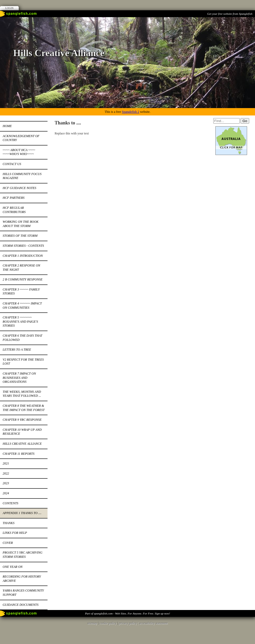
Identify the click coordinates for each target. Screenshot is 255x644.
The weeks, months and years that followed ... (22, 394)
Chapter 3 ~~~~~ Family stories (21, 292)
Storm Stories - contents (23, 246)
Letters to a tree (17, 350)
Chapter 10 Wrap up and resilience (22, 432)
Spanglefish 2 (130, 112)
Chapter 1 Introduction (23, 256)
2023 (6, 483)
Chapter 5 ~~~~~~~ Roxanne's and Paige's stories (20, 321)
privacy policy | (129, 623)
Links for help (15, 533)
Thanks (9, 523)
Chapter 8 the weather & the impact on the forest (24, 408)
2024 (6, 493)
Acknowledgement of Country (21, 138)
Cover (8, 543)
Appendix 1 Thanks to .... (22, 513)
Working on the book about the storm (21, 224)
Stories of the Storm (20, 236)
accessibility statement (153, 623)
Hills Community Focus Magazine (22, 176)
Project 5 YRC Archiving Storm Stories (23, 555)
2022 (6, 473)
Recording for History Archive (22, 579)
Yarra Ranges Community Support (23, 593)
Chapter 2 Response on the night (21, 268)
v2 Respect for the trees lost (23, 362)
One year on (13, 567)
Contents (10, 503)
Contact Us (12, 164)
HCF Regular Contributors (14, 210)
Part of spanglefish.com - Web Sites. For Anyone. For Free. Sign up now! (127, 613)
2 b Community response (23, 279)
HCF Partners (14, 198)
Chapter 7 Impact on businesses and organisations (19, 378)
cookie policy (108, 623)
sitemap (92, 623)
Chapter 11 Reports (18, 454)
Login (9, 8)
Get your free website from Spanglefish (230, 14)
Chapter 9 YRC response (22, 420)
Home (7, 126)
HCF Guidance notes (19, 188)
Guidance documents (21, 605)
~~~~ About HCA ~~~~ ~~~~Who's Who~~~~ (19, 152)
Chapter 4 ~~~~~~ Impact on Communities (22, 306)
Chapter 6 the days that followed (22, 338)
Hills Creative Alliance (22, 444)
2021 (6, 463)
